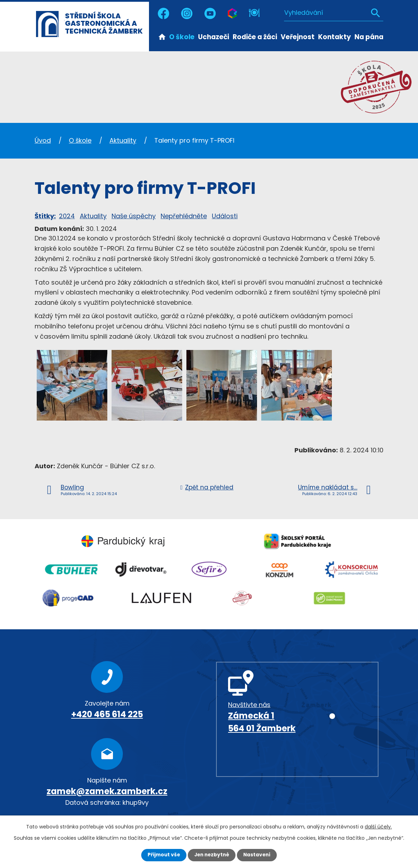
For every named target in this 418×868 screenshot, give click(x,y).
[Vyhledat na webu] (334, 12)
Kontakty (335, 37)
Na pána (369, 37)
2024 (67, 216)
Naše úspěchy (134, 216)
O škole (182, 37)
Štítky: (45, 216)
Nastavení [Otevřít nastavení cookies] (258, 855)
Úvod (162, 36)
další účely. (378, 827)
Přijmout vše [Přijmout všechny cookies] (162, 855)
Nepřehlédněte (184, 216)
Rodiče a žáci (255, 37)
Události (225, 216)
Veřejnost (298, 37)
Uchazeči (214, 37)
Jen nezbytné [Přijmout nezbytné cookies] (212, 855)
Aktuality (123, 140)
